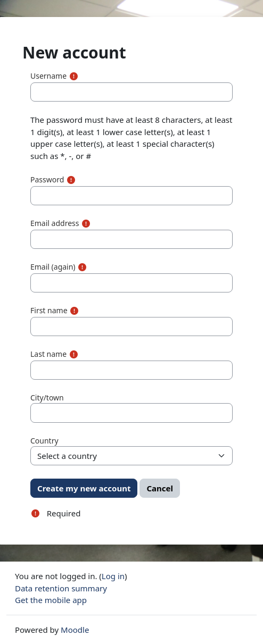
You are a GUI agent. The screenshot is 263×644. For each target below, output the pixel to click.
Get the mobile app (51, 600)
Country (44, 441)
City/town (47, 398)
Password (47, 179)
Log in (113, 576)
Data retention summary (61, 588)
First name (49, 310)
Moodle (75, 630)
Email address (55, 223)
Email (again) (53, 267)
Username (48, 76)
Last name (48, 354)
